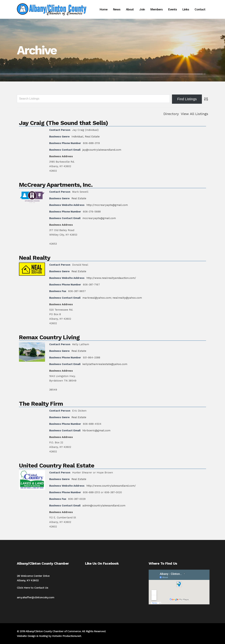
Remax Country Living (49, 337)
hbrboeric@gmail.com (96, 430)
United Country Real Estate (57, 465)
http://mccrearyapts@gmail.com (107, 205)
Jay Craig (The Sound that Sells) (63, 123)
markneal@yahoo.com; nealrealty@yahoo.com (112, 298)
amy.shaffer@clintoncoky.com (36, 597)
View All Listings (194, 114)
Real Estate (92, 137)
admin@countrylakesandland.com (104, 506)
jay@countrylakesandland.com (102, 150)
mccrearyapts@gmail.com (99, 218)
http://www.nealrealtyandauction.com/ (111, 278)
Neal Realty (35, 258)
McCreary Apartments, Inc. (56, 185)
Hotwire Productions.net (67, 636)
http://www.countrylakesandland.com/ (111, 486)
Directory (171, 114)
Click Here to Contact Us (33, 588)
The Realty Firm (41, 404)
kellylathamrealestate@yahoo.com (105, 364)
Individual (77, 137)
